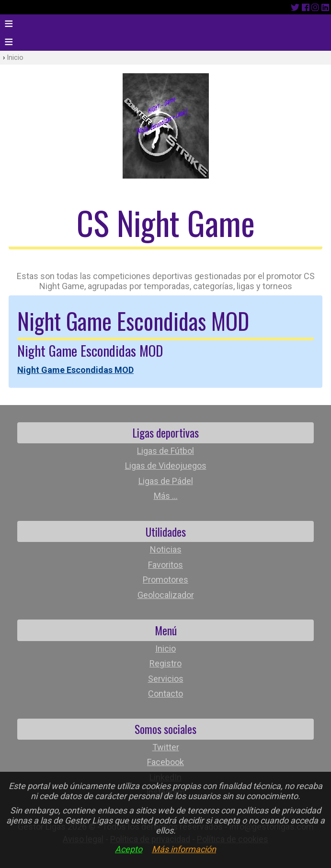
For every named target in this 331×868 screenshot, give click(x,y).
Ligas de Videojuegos (166, 466)
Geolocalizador (166, 595)
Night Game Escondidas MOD (75, 370)
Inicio (15, 58)
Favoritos (165, 565)
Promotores (165, 580)
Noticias (166, 549)
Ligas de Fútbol (165, 451)
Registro (165, 663)
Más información (184, 849)
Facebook (165, 762)
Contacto (165, 693)
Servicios (166, 679)
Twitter (166, 747)
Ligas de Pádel (166, 481)
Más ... (166, 496)
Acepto (129, 849)
